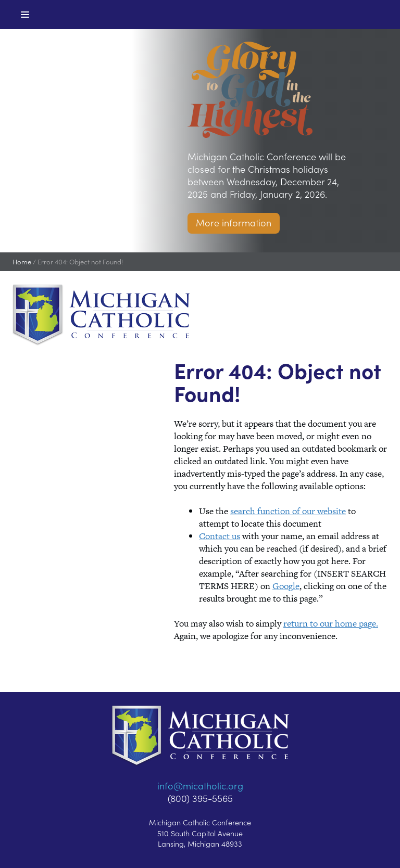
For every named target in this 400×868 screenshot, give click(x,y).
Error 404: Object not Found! (80, 261)
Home (22, 261)
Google (286, 586)
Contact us (220, 536)
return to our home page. (331, 623)
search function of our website (288, 511)
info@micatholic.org (200, 786)
